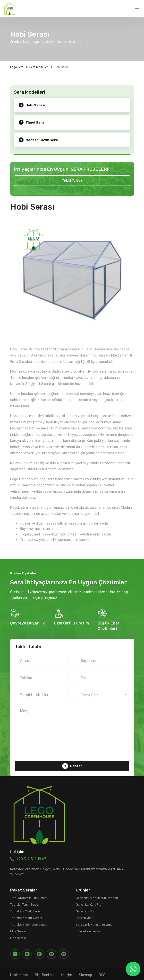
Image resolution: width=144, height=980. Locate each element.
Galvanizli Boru (86, 908)
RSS (102, 972)
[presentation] (72, 743)
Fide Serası (18, 935)
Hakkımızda (19, 972)
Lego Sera (17, 67)
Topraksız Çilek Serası (26, 908)
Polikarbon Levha (88, 928)
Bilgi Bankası (45, 972)
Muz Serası (18, 928)
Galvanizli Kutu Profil (90, 901)
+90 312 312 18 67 (31, 856)
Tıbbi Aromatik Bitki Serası (29, 895)
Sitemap (85, 972)
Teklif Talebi (72, 180)
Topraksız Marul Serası (26, 915)
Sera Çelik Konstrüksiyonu (94, 921)
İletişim (67, 972)
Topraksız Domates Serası (29, 921)
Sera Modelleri (39, 67)
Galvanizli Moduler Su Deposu (97, 895)
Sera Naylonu (85, 915)
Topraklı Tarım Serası (25, 901)
